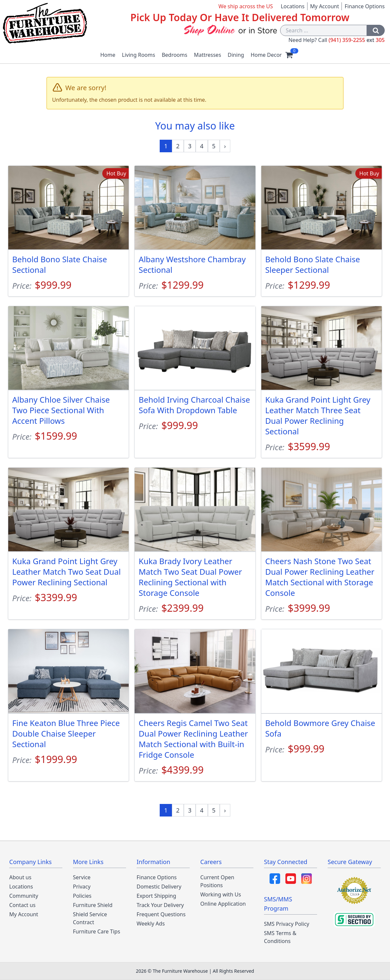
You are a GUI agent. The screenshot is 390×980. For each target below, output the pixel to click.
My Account (325, 6)
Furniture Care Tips (97, 931)
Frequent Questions (161, 914)
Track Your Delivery (160, 905)
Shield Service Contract (90, 918)
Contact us (22, 905)
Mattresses (208, 55)
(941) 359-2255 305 (357, 40)
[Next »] (225, 146)
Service (82, 877)
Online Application (223, 904)
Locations (293, 6)
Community (24, 896)
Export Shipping (156, 896)
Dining (236, 55)
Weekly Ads (151, 924)
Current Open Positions (217, 881)
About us (20, 877)
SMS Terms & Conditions (280, 937)
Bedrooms (175, 55)
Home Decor (266, 55)
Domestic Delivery (159, 887)
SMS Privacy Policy (287, 924)
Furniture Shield (93, 905)
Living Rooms (139, 55)
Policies (82, 896)
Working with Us (221, 894)
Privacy (82, 887)
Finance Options (365, 6)
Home (108, 55)
